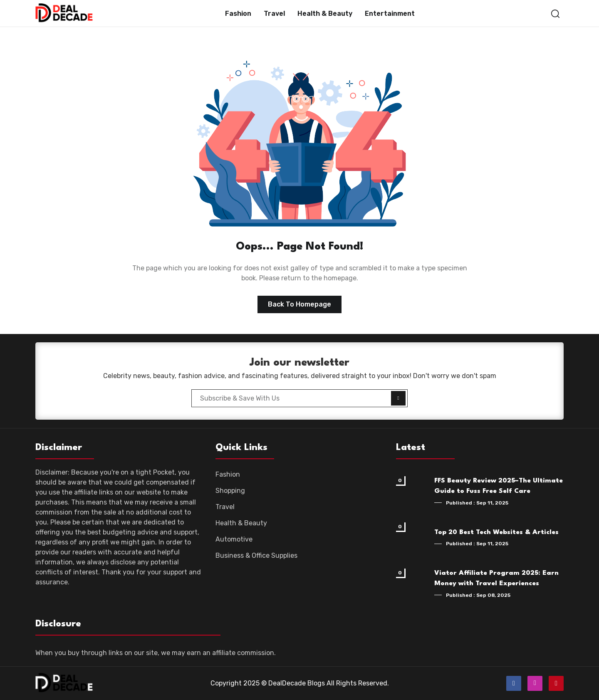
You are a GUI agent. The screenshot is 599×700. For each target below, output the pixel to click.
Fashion (238, 14)
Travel (274, 14)
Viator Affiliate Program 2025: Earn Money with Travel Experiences (496, 579)
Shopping (230, 491)
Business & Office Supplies (256, 555)
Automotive (234, 539)
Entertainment (390, 14)
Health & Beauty (325, 14)
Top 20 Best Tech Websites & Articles (496, 532)
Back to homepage (299, 304)
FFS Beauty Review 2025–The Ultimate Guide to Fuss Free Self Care (499, 486)
